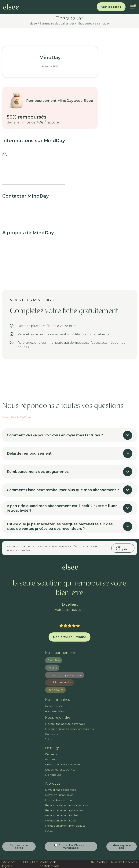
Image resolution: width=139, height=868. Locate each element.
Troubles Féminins (60, 682)
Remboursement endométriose (67, 805)
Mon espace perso (19, 847)
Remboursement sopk (60, 821)
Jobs (48, 739)
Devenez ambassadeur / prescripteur (70, 729)
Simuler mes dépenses (60, 790)
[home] (10, 7)
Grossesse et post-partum (62, 764)
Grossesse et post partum (65, 675)
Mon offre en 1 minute (70, 637)
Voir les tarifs (111, 7)
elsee (33, 24)
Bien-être (54, 660)
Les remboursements (60, 800)
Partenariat (52, 734)
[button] (132, 7)
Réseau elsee (54, 706)
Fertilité (52, 668)
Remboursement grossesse (64, 810)
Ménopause (55, 690)
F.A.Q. (49, 831)
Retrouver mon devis (59, 795)
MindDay (103, 24)
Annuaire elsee (55, 711)
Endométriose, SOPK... (60, 770)
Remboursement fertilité (62, 815)
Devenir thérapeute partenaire (65, 724)
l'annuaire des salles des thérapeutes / (67, 24)
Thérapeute (70, 19)
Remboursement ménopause (65, 826)
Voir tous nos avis (70, 610)
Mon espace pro (122, 847)
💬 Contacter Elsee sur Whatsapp (71, 847)
